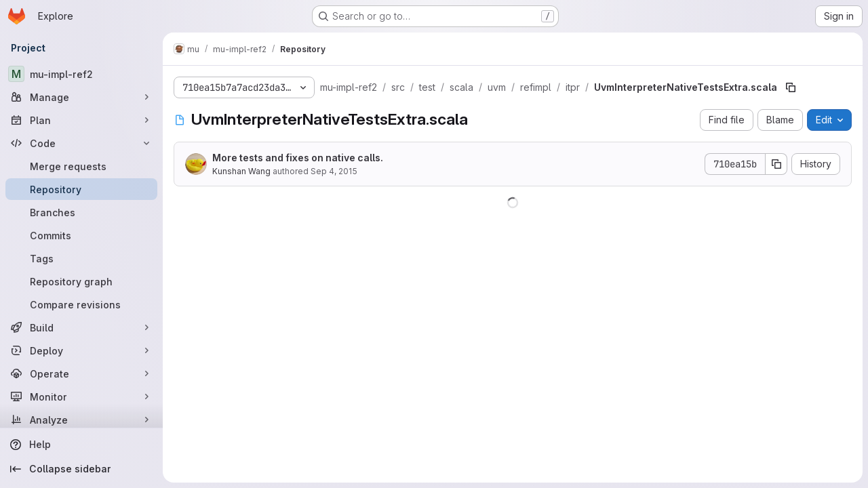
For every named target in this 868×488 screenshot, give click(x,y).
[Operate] (81, 373)
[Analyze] (81, 420)
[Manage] (81, 97)
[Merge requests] (81, 166)
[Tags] (81, 258)
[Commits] (81, 235)
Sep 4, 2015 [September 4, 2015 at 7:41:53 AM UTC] (334, 171)
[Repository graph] (81, 281)
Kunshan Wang (241, 171)
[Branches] (81, 212)
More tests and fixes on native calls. (298, 158)
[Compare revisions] (81, 304)
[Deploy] (81, 350)
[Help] (81, 445)
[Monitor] (81, 396)
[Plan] (81, 120)
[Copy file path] (791, 87)
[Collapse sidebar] (81, 469)
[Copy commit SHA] (776, 164)
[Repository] (81, 189)
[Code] (81, 143)
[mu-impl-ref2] (81, 74)
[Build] (81, 327)
